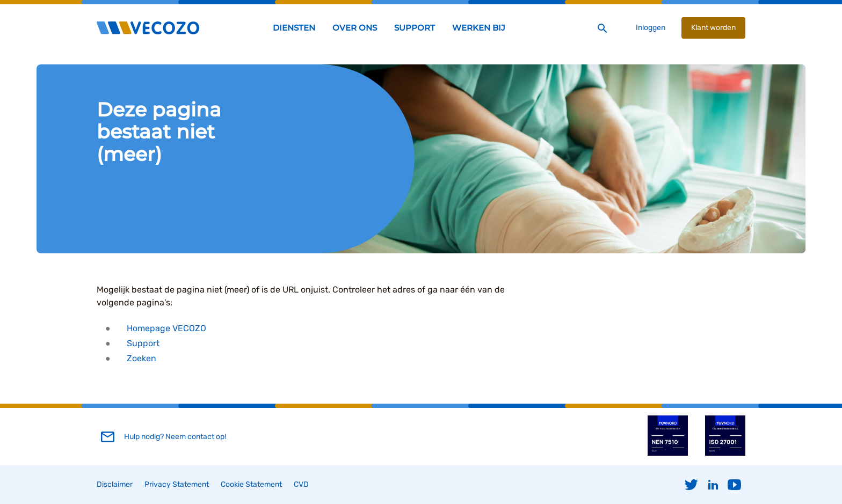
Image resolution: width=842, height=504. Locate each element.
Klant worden (713, 28)
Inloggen (651, 28)
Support (143, 343)
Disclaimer (115, 484)
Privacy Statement (177, 484)
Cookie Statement (251, 484)
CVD (301, 484)
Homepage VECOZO (166, 328)
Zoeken (141, 358)
